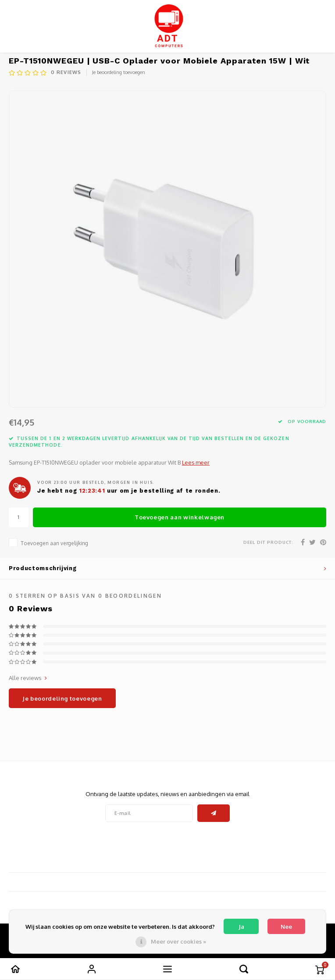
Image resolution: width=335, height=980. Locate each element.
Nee (286, 927)
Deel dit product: (268, 542)
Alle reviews (28, 678)
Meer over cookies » (178, 941)
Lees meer (196, 462)
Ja (241, 927)
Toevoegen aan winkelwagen (180, 517)
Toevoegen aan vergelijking (54, 543)
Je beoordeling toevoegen (119, 72)
